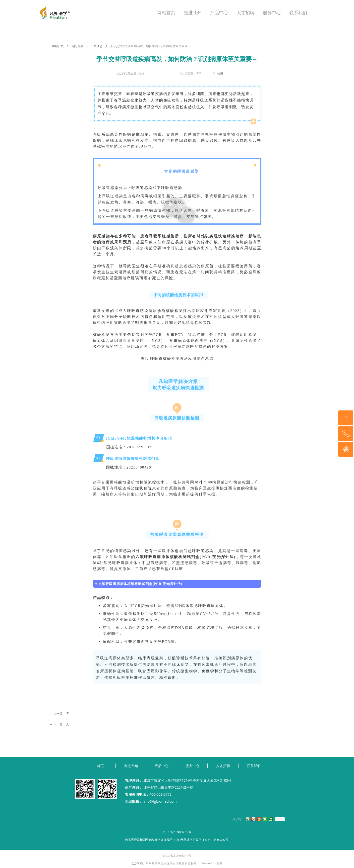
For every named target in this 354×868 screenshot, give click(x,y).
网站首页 (58, 46)
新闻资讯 (77, 46)
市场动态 (97, 46)
